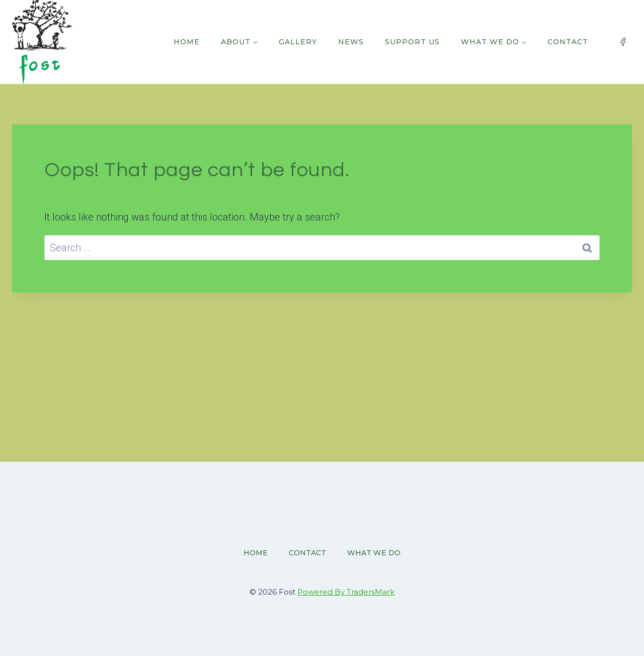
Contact (568, 42)
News (351, 42)
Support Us (412, 42)
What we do (374, 553)
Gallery (298, 42)
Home (187, 42)
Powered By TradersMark (346, 592)
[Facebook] (623, 42)
